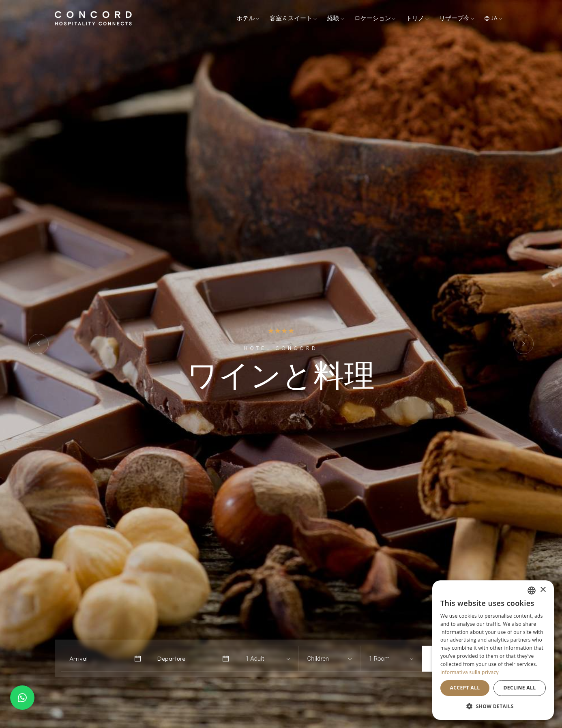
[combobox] (261, 659)
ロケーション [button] (375, 18)
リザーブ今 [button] (457, 18)
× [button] (543, 590)
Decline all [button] (520, 688)
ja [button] (493, 18)
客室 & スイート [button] (293, 18)
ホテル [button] (248, 18)
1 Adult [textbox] (255, 659)
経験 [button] (336, 18)
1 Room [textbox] (379, 659)
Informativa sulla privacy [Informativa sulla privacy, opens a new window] (470, 672)
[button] (493, 707)
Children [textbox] (318, 659)
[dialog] (493, 650)
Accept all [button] (465, 688)
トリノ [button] (417, 18)
